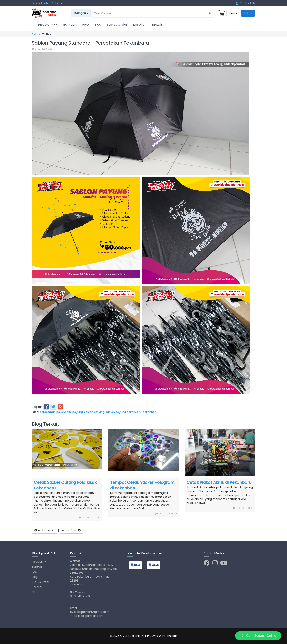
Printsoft (172, 636)
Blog (98, 25)
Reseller (139, 25)
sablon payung (94, 412)
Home (36, 34)
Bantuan (70, 25)
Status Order (117, 25)
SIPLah (157, 25)
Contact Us (245, 3)
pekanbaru (150, 412)
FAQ (86, 25)
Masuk (233, 13)
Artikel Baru (71, 530)
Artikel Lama (45, 530)
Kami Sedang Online (258, 635)
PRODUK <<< (48, 25)
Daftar (248, 13)
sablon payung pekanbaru (124, 412)
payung (78, 412)
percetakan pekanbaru (55, 412)
